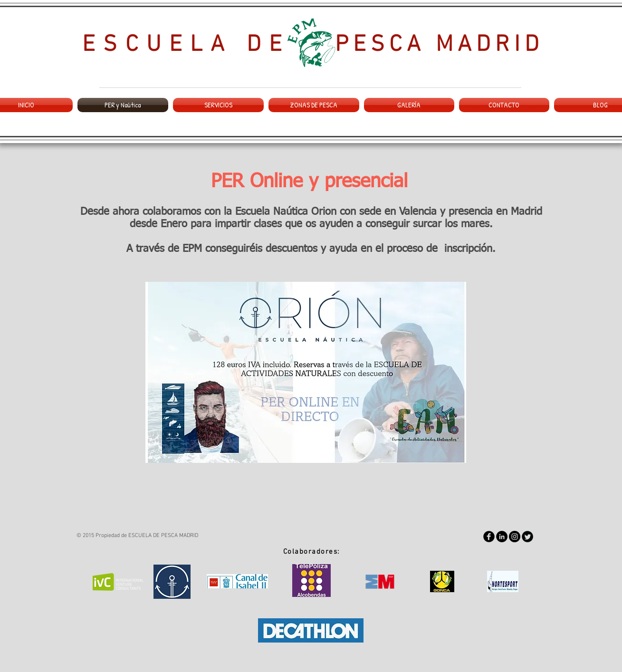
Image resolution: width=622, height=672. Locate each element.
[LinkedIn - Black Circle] (502, 537)
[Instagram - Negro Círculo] (515, 537)
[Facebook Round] (489, 537)
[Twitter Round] (527, 537)
